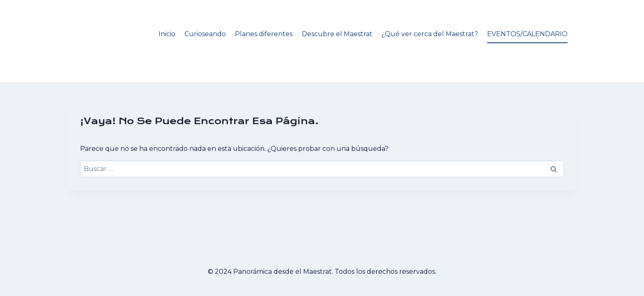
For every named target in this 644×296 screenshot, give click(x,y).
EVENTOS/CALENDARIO (527, 34)
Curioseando (205, 34)
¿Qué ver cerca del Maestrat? (430, 34)
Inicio (167, 34)
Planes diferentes (264, 34)
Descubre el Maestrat (337, 34)
